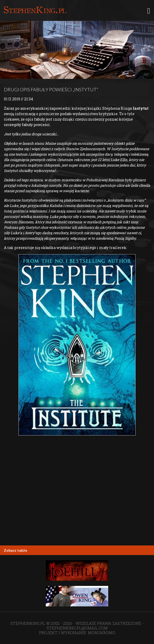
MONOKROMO (102, 633)
